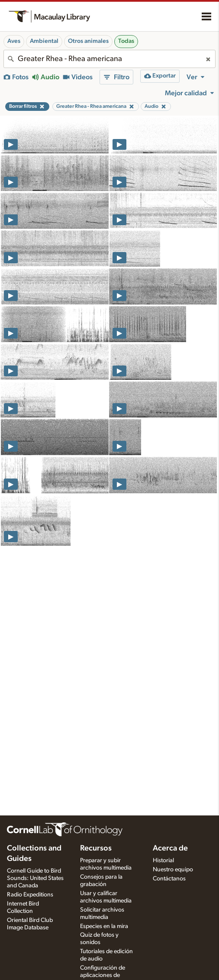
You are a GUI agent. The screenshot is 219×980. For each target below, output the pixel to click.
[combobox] (109, 59)
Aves (14, 41)
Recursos (96, 848)
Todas (126, 41)
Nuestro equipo (173, 870)
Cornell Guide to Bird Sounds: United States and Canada (35, 878)
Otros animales (88, 41)
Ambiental (44, 41)
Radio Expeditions (30, 895)
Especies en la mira (104, 926)
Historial (163, 860)
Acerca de (170, 848)
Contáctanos (169, 879)
